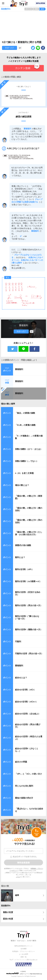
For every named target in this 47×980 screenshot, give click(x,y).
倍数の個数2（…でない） (27, 461)
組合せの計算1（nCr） (25, 690)
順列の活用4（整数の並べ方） (29, 630)
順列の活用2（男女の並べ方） (29, 605)
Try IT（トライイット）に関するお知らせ (23, 960)
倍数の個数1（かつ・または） (29, 449)
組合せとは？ (21, 678)
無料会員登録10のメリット (23, 946)
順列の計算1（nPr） (24, 569)
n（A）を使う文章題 (24, 473)
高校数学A (6, 906)
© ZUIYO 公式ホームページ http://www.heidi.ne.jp (24, 973)
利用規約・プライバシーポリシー (24, 951)
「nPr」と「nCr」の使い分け (28, 774)
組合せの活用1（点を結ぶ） (28, 714)
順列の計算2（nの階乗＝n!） (28, 581)
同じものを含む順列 (24, 786)
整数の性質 (8, 912)
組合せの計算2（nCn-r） (26, 702)
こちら (18, 877)
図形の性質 (8, 919)
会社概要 (24, 949)
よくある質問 (24, 954)
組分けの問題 (21, 762)
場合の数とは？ (22, 485)
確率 (17, 895)
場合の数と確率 (8, 404)
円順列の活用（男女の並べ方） (29, 654)
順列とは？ (20, 557)
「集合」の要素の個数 (25, 413)
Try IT (24, 3)
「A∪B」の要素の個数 (25, 425)
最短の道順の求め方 (24, 798)
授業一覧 (24, 957)
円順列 (18, 642)
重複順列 (19, 369)
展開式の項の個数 (23, 545)
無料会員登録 (40, 3)
